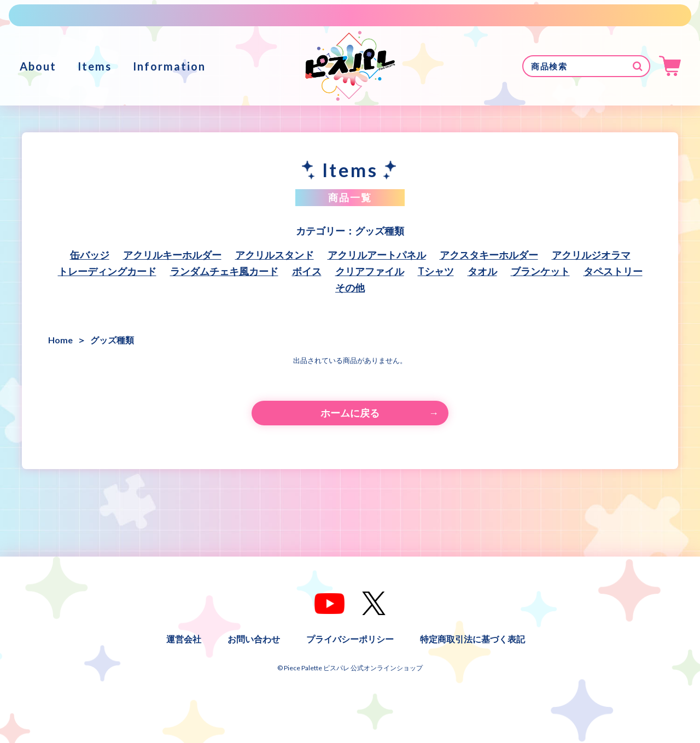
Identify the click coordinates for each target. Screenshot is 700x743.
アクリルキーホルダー (172, 255)
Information (169, 66)
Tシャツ (436, 271)
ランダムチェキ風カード (224, 271)
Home (60, 340)
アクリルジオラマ (591, 255)
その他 (350, 288)
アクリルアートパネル (377, 255)
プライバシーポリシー (350, 639)
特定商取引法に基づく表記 (472, 639)
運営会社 (184, 639)
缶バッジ (90, 255)
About (38, 66)
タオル (482, 271)
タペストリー (613, 271)
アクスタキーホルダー (489, 255)
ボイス (307, 271)
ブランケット (540, 271)
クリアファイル (370, 271)
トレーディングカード (107, 271)
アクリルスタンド (275, 255)
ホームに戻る (350, 413)
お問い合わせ (254, 639)
